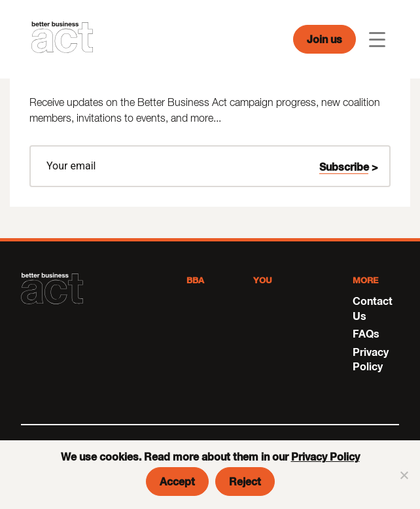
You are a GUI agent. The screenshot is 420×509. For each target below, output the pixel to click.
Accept (177, 481)
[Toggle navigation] (377, 40)
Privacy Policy (325, 456)
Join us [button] (324, 39)
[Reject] (404, 475)
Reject (245, 481)
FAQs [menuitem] (366, 333)
